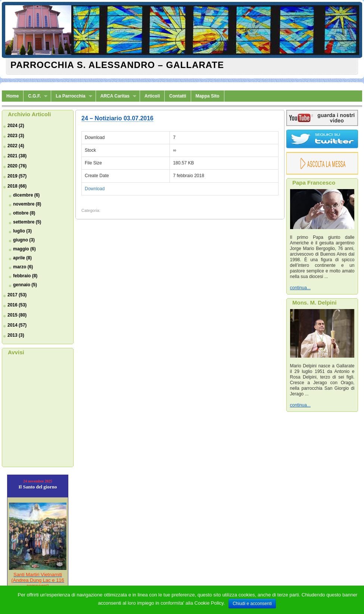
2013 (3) (16, 335)
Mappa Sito (208, 96)
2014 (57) (17, 325)
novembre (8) (27, 204)
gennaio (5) (25, 285)
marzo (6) (23, 267)
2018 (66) (17, 186)
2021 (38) (17, 156)
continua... (300, 288)
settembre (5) (27, 222)
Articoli (152, 96)
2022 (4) (16, 146)
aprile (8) (22, 258)
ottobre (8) (24, 213)
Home (13, 96)
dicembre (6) (26, 195)
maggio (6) (24, 249)
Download (95, 189)
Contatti (178, 96)
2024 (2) (16, 126)
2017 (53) (17, 295)
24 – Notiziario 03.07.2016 (117, 118)
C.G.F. (35, 96)
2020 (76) (17, 166)
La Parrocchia (71, 96)
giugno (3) (24, 240)
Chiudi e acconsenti (252, 604)
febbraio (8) (25, 276)
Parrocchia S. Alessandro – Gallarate (117, 65)
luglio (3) (22, 231)
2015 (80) (17, 315)
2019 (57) (17, 176)
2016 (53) (17, 305)
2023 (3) (16, 136)
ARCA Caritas (116, 96)
